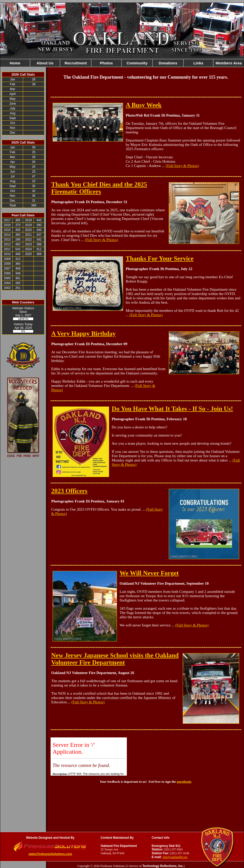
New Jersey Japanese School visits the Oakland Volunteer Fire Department (115, 659)
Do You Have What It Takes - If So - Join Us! (172, 409)
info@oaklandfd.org (175, 857)
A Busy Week (144, 105)
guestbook (184, 782)
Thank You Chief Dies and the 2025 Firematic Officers (99, 188)
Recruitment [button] (76, 63)
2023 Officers (69, 491)
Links (198, 63)
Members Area (229, 63)
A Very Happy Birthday (84, 334)
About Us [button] (45, 63)
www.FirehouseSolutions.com (50, 854)
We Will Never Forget (149, 573)
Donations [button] (168, 63)
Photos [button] (106, 63)
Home (15, 63)
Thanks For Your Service (160, 258)
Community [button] (137, 63)
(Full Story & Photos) (182, 166)
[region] (122, 63)
